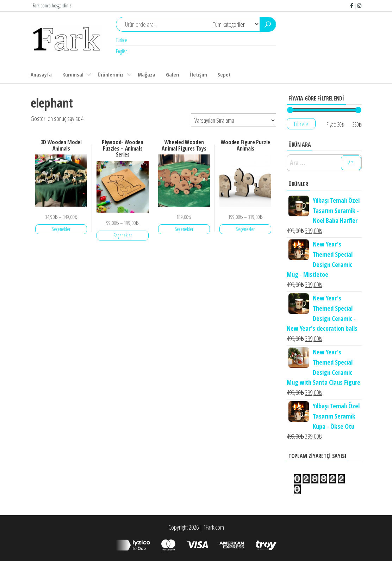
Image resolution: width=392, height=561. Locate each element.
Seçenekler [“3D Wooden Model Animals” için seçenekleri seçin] (61, 229)
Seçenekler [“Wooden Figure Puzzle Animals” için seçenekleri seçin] (245, 229)
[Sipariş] (234, 120)
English (122, 51)
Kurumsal (73, 74)
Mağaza (147, 74)
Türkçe (122, 40)
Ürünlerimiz (111, 74)
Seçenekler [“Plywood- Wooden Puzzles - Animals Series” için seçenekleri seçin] (123, 235)
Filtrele (301, 124)
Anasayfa (41, 74)
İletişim (198, 74)
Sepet (224, 74)
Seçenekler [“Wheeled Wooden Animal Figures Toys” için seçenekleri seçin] (184, 229)
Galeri (173, 74)
